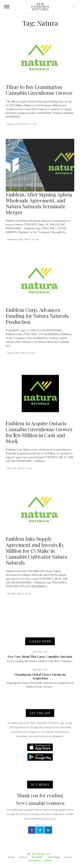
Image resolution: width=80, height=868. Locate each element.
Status (48, 860)
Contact (23, 857)
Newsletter (37, 857)
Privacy (68, 857)
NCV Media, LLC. (41, 854)
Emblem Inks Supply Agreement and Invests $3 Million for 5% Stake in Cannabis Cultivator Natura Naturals (36, 551)
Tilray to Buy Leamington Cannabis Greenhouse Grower (39, 90)
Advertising (54, 857)
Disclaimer (35, 860)
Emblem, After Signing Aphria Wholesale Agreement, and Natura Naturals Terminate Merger (39, 203)
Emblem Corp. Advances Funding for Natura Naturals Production (37, 316)
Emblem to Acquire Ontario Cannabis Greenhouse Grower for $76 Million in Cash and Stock (39, 432)
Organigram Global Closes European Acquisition (40, 676)
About (11, 857)
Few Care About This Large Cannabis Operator (40, 656)
